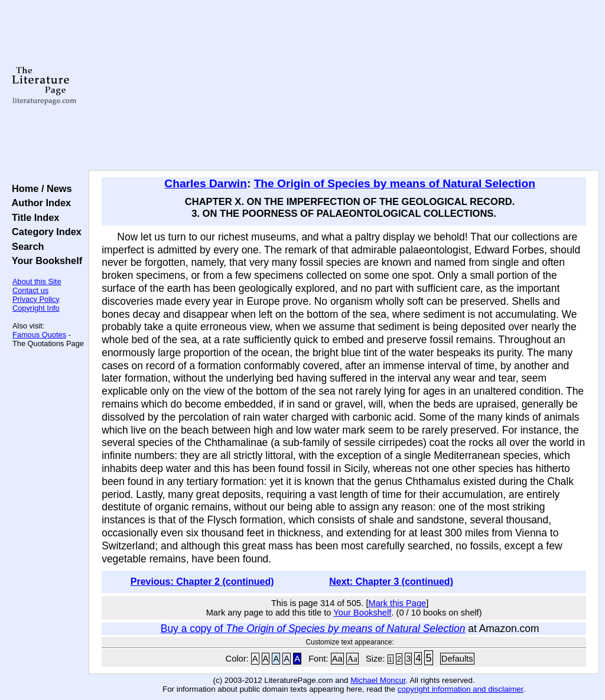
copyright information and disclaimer (461, 689)
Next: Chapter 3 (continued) (391, 582)
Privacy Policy (36, 299)
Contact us (30, 290)
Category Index (44, 232)
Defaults (457, 659)
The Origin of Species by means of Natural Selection (395, 183)
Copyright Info (36, 308)
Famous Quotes (39, 335)
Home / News (39, 188)
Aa (337, 659)
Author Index (39, 203)
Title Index (33, 217)
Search (25, 246)
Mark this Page (397, 603)
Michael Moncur (378, 680)
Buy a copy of (313, 629)
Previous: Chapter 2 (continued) (202, 582)
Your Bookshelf (44, 261)
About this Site (37, 281)
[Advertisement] (344, 86)
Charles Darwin (206, 183)
